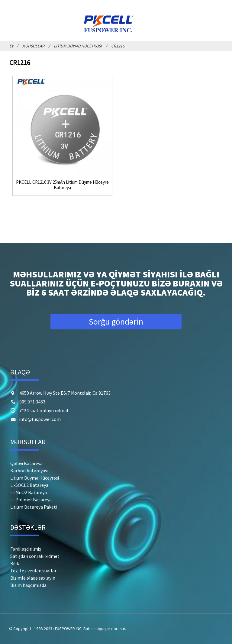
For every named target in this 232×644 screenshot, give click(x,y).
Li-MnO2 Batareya (29, 492)
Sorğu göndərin (116, 322)
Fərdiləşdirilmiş (26, 549)
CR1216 (118, 46)
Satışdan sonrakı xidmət (35, 556)
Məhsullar (33, 46)
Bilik (15, 563)
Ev (11, 46)
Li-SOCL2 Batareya (29, 485)
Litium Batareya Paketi (34, 507)
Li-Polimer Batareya (31, 500)
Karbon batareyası (29, 471)
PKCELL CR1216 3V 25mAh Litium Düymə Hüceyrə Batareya (62, 185)
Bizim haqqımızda (28, 585)
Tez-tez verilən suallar (33, 571)
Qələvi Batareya (26, 463)
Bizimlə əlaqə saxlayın (33, 578)
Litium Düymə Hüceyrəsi (78, 46)
